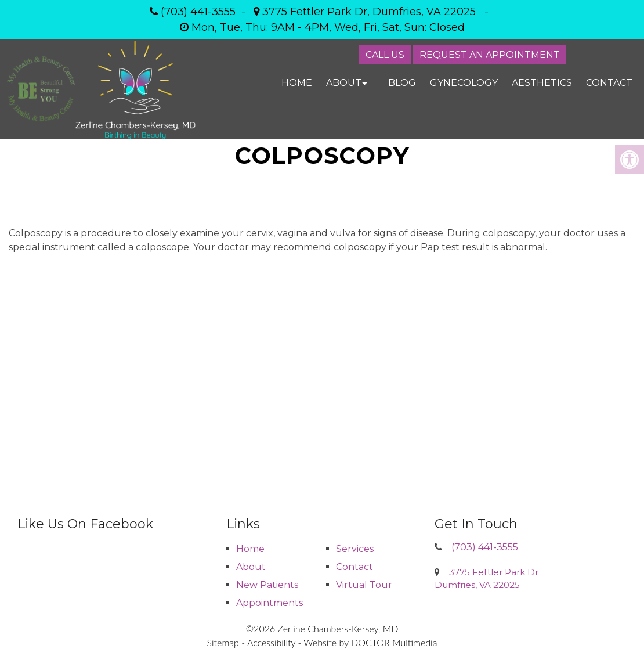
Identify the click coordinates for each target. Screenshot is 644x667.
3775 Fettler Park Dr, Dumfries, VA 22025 (369, 12)
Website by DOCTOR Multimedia (370, 642)
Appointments (269, 603)
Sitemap (223, 642)
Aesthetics (542, 83)
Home (297, 83)
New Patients (267, 585)
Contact (609, 83)
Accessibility (271, 642)
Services (355, 549)
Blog (402, 83)
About (344, 83)
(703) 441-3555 (198, 12)
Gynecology (464, 83)
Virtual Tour (364, 585)
